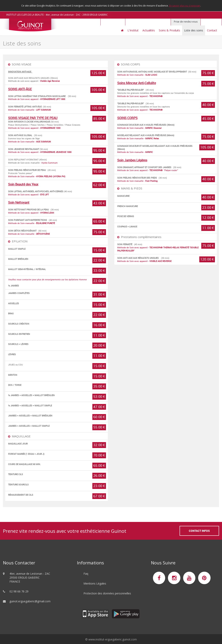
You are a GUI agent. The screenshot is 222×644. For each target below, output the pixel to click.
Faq (86, 574)
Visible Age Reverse (50, 81)
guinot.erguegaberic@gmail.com (30, 601)
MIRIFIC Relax (152, 138)
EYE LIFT (44, 194)
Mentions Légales (95, 583)
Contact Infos (199, 531)
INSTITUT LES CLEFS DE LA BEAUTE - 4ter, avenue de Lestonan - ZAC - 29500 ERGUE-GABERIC (57, 15)
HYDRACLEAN (47, 213)
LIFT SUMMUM (44, 110)
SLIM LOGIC (151, 75)
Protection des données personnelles (107, 593)
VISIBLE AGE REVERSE (160, 261)
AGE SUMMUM (44, 142)
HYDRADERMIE (48, 128)
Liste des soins (194, 30)
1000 (69, 152)
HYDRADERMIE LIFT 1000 (53, 99)
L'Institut (133, 30)
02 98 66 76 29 (19, 591)
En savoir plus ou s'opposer (185, 6)
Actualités (149, 30)
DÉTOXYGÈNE (43, 234)
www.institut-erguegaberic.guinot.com (113, 639)
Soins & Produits (170, 30)
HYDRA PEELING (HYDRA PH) (51, 176)
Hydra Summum (50, 163)
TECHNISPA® (156, 96)
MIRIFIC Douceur (153, 128)
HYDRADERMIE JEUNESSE (53, 152)
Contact (212, 30)
